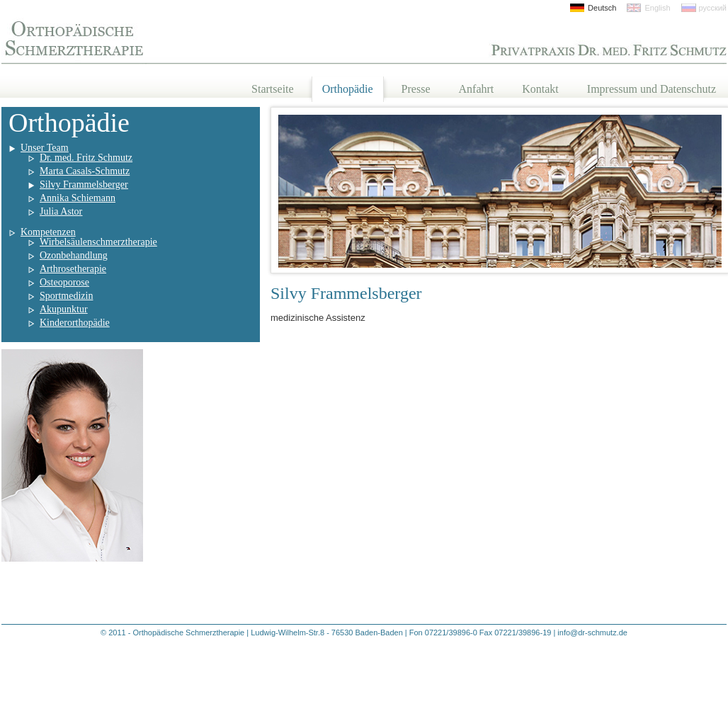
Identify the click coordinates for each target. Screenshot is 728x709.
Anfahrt (477, 89)
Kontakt (540, 89)
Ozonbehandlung (74, 255)
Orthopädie (348, 89)
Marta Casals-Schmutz (85, 171)
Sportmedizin (66, 296)
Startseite (273, 89)
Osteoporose (64, 282)
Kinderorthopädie (75, 323)
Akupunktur (64, 309)
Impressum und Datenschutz (652, 89)
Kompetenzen (48, 232)
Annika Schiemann (78, 198)
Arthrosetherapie (73, 269)
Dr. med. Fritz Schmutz (86, 158)
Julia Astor (61, 211)
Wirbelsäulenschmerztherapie (98, 242)
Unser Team (45, 148)
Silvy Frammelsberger (84, 185)
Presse (416, 89)
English (657, 8)
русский (713, 8)
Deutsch (602, 8)
